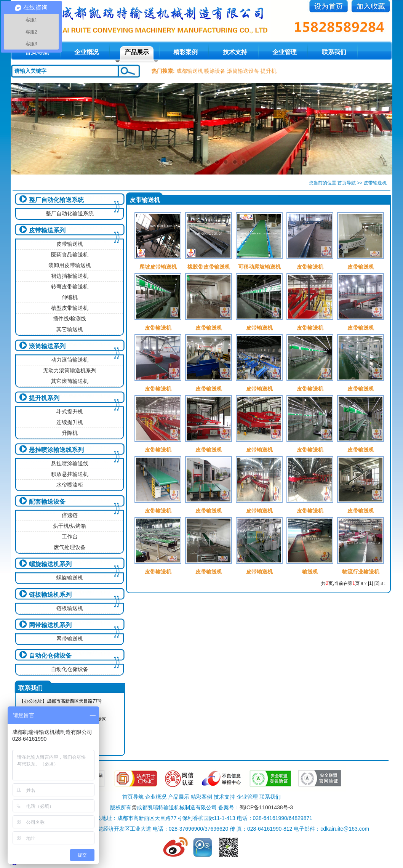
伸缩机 (70, 297)
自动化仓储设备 (50, 656)
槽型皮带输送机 (70, 308)
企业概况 (86, 52)
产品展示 (137, 52)
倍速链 (70, 515)
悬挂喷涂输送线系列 (56, 450)
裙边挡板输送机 (70, 276)
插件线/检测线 (70, 319)
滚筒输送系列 (47, 346)
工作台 (70, 536)
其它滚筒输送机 (70, 381)
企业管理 (285, 52)
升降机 (70, 433)
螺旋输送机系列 (50, 564)
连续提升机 (70, 422)
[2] (377, 583)
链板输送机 (70, 608)
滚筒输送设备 (243, 71)
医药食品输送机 (70, 255)
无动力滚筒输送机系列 (70, 370)
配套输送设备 (47, 502)
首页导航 (347, 183)
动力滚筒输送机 (70, 360)
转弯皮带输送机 (70, 287)
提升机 (269, 71)
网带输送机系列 (50, 625)
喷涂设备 (215, 71)
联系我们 (334, 52)
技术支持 (235, 52)
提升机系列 (44, 398)
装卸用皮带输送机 (70, 265)
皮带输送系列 (47, 230)
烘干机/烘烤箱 (70, 526)
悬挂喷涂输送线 (70, 463)
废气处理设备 (70, 547)
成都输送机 (190, 71)
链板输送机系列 (50, 595)
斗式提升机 (70, 412)
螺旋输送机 (70, 578)
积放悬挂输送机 (70, 474)
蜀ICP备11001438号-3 (266, 807)
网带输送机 (70, 639)
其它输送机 (70, 329)
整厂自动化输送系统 (56, 200)
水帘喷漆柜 (70, 485)
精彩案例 (186, 52)
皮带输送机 (70, 244)
